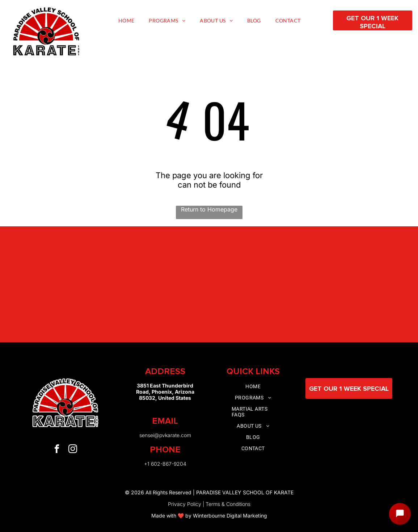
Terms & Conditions (228, 504)
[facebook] (57, 450)
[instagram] (73, 450)
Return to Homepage (209, 209)
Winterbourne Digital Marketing (230, 516)
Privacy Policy (185, 504)
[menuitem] (126, 20)
